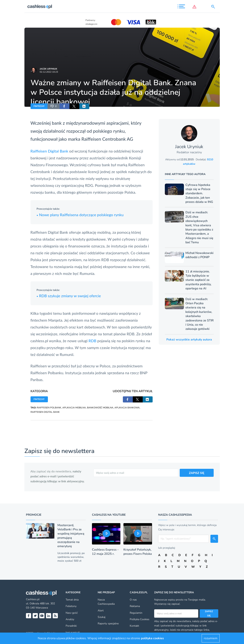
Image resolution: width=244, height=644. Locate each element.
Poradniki (71, 626)
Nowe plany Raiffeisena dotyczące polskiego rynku (80, 215)
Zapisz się (209, 613)
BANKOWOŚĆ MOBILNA (100, 408)
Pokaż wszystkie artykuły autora (189, 340)
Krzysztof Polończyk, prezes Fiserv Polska (138, 552)
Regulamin (136, 613)
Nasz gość (72, 613)
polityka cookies (152, 638)
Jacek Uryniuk (48, 69)
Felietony (71, 606)
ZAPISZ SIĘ (197, 473)
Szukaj (101, 617)
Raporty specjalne (108, 624)
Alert (101, 611)
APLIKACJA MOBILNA (74, 408)
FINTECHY (39, 106)
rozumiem (211, 638)
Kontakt (134, 626)
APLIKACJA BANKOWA (127, 408)
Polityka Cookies (140, 619)
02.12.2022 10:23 (49, 72)
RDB (93, 341)
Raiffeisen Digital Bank (49, 151)
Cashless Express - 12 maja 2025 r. (105, 552)
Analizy (70, 619)
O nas (133, 600)
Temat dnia (72, 600)
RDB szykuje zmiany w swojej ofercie (69, 296)
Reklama (135, 606)
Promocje (34, 515)
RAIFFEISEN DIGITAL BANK (45, 412)
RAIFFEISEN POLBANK (49, 408)
